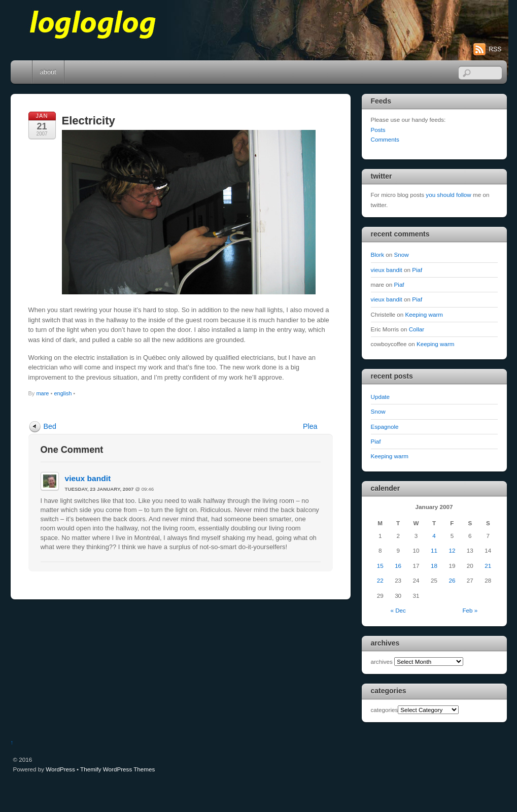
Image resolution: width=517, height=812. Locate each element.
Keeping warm (424, 314)
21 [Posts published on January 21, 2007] (488, 566)
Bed (50, 426)
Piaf (417, 270)
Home (22, 72)
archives (382, 662)
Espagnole (385, 427)
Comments (385, 139)
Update (381, 397)
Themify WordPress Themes (117, 769)
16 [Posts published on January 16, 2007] (398, 566)
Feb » (470, 610)
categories (385, 710)
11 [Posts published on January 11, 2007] (434, 550)
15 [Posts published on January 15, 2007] (380, 566)
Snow (402, 255)
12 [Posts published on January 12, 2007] (452, 550)
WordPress (60, 769)
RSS (495, 49)
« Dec (398, 610)
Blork (378, 255)
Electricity (89, 121)
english (63, 393)
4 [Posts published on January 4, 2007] (434, 536)
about (48, 72)
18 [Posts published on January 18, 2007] (434, 566)
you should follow (448, 195)
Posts (378, 130)
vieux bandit (88, 478)
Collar (417, 329)
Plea (310, 426)
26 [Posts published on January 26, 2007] (452, 580)
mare (42, 393)
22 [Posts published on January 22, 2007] (380, 580)
